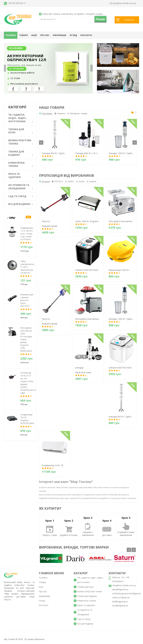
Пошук (100, 19)
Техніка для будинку (87, 598)
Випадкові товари (83, 114)
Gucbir (89, 183)
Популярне (46, 114)
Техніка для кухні (85, 589)
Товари (23, 35)
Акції (34, 35)
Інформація (59, 35)
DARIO (76, 183)
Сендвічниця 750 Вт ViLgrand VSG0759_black (27, 419)
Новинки (63, 114)
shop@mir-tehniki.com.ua (124, 587)
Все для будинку (85, 626)
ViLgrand (44, 183)
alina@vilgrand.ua (120, 591)
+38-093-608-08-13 (16, 3)
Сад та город (84, 621)
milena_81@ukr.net (121, 599)
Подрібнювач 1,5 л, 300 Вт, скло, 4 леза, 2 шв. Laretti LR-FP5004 (27, 234)
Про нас (45, 35)
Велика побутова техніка (90, 593)
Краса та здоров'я (86, 607)
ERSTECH (60, 183)
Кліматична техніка (87, 603)
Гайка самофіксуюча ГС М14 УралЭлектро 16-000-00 (27, 267)
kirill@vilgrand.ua (120, 603)
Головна (11, 35)
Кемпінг (104, 183)
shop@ (123, 3)
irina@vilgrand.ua (120, 607)
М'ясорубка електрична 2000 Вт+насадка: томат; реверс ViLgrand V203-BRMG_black (26, 339)
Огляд (73, 35)
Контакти (86, 35)
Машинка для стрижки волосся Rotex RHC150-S (27, 300)
